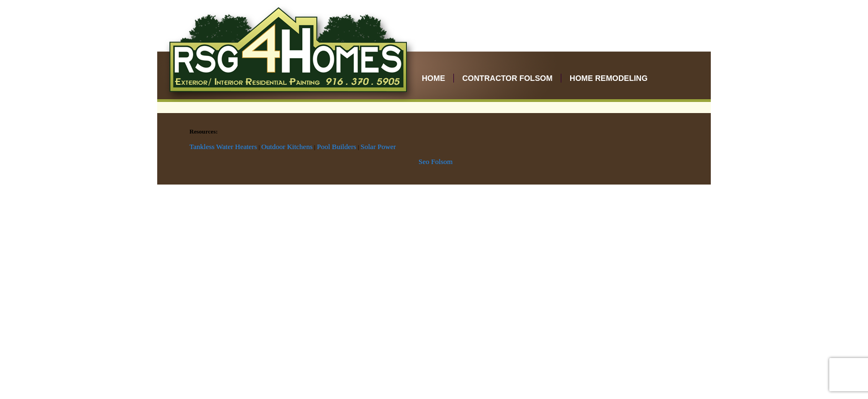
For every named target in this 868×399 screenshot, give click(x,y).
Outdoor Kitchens (287, 147)
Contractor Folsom (507, 78)
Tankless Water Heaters (223, 147)
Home (433, 78)
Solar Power (378, 147)
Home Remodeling (609, 78)
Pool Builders (336, 147)
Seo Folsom (436, 162)
